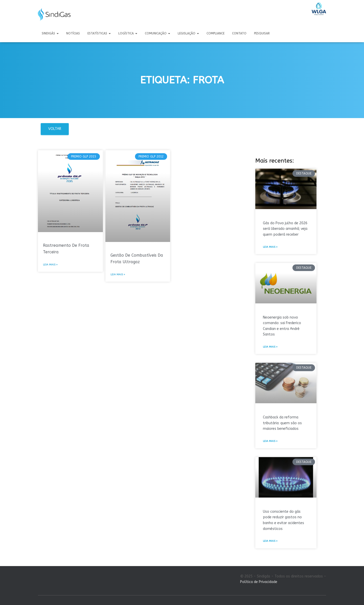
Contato (239, 33)
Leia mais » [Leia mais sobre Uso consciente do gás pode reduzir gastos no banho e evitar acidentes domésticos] (270, 541)
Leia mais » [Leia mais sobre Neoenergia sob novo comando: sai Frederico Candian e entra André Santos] (270, 347)
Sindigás (50, 33)
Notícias (73, 33)
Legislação (188, 33)
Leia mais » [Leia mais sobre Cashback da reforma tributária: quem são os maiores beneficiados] (270, 441)
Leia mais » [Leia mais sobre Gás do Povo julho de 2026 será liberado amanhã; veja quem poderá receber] (270, 247)
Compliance (215, 33)
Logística (128, 33)
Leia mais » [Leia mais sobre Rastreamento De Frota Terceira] (50, 265)
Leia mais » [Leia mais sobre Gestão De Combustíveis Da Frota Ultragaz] (118, 275)
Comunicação (157, 33)
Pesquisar (262, 33)
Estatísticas (99, 33)
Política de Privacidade (259, 582)
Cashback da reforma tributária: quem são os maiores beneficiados (282, 423)
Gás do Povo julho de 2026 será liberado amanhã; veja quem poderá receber (285, 229)
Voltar (55, 129)
